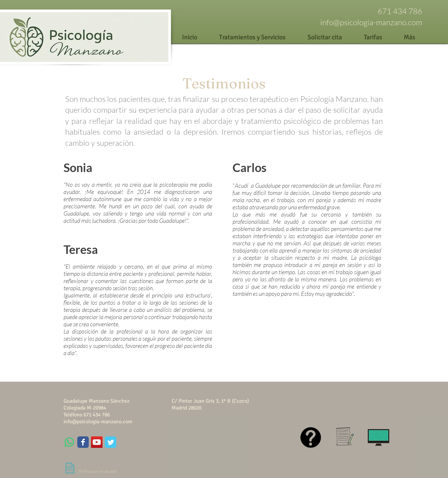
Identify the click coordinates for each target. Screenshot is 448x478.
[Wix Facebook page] (83, 442)
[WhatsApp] (69, 442)
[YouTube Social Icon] (97, 442)
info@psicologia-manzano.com (371, 22)
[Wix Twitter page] (111, 442)
